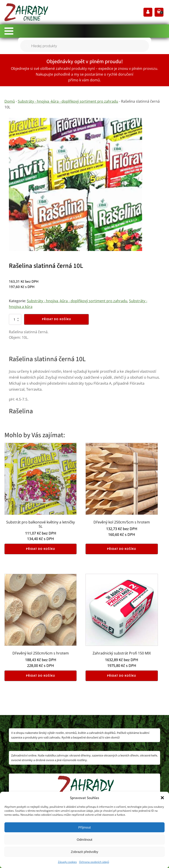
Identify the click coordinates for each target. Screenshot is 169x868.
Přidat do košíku (57, 319)
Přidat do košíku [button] (41, 549)
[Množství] (15, 319)
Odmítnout (84, 840)
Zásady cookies (67, 862)
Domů (10, 101)
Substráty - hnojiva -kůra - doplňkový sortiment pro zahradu (68, 101)
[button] (162, 798)
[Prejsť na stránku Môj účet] (148, 12)
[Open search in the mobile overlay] (85, 46)
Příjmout (85, 827)
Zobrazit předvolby (84, 852)
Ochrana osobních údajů (94, 862)
